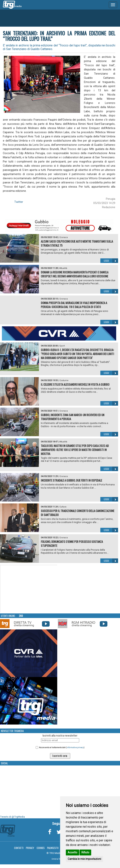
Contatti (19, 848)
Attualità (63, 268)
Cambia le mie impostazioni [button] (84, 859)
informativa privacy (75, 747)
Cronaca (64, 237)
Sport (62, 346)
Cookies (41, 848)
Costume (64, 380)
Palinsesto (53, 848)
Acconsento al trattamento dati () (62, 747)
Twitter (19, 202)
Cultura (63, 507)
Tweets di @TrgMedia (12, 817)
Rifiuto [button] (85, 852)
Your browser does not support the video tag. (29, 589)
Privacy (30, 848)
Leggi (111, 261)
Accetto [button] (72, 852)
